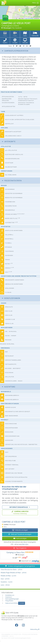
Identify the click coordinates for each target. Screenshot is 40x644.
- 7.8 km (5, 585)
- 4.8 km (14, 573)
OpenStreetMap (29, 18)
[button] (5, 41)
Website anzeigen (20, 530)
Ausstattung (9, 387)
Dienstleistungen (11, 298)
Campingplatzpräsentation (15, 51)
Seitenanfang (35, 629)
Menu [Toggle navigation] (36, 3)
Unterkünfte (9, 142)
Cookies (22, 603)
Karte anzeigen (20, 538)
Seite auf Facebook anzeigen (20, 534)
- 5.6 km (5, 579)
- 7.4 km (7, 582)
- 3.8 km (11, 569)
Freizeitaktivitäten (12, 181)
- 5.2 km (8, 576)
